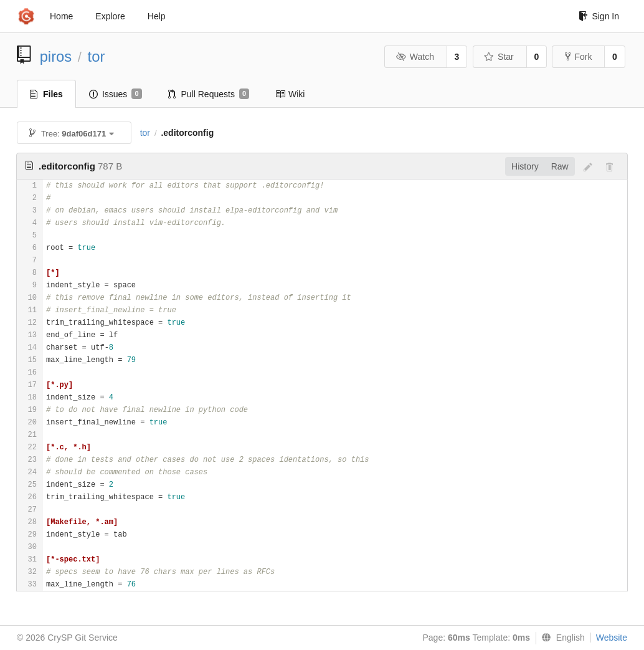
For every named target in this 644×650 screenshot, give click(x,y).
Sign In (599, 16)
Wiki (290, 94)
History (525, 166)
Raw (560, 166)
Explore (110, 16)
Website (612, 638)
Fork (578, 57)
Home (61, 16)
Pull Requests (209, 94)
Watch (415, 57)
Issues (116, 94)
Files (46, 94)
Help (157, 16)
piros (56, 56)
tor (97, 56)
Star (499, 57)
